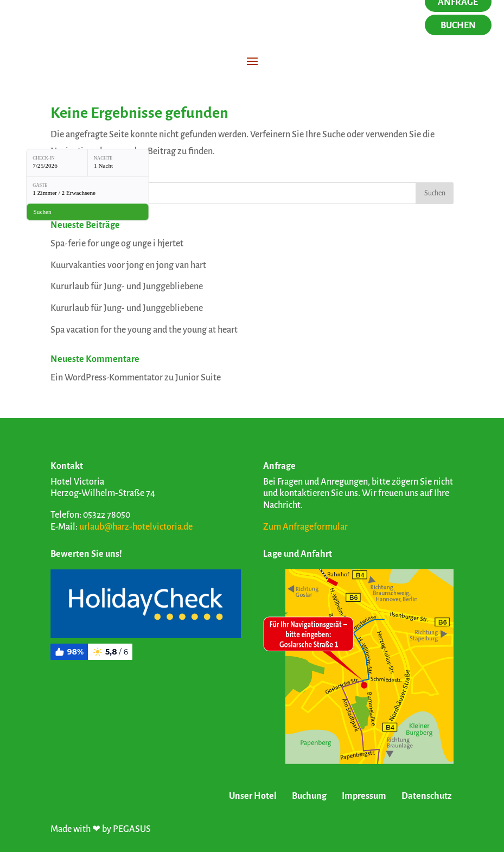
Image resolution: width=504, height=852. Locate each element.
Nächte (103, 158)
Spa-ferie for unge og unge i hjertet (117, 244)
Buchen (458, 26)
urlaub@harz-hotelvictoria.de (136, 527)
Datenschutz (427, 796)
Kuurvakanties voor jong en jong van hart (128, 265)
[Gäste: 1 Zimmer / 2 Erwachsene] (88, 190)
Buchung (309, 796)
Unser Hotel (253, 796)
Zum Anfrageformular (305, 527)
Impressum (364, 796)
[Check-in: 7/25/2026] (57, 163)
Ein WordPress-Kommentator (107, 378)
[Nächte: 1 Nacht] (118, 163)
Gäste (40, 186)
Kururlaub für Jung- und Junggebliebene (127, 287)
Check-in (43, 158)
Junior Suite (198, 378)
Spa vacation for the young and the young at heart (144, 330)
